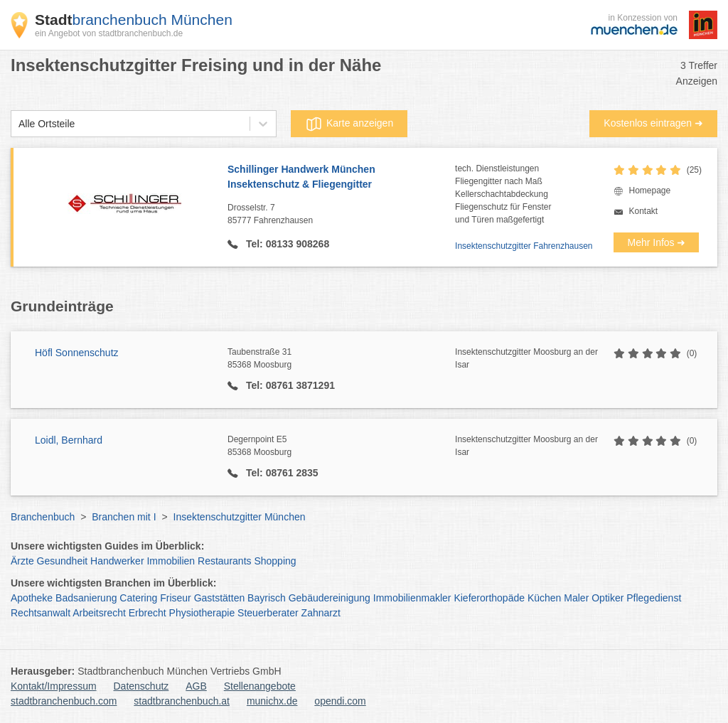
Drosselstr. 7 (341, 215)
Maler (576, 598)
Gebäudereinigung (330, 598)
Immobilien (171, 561)
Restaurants (224, 561)
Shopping (275, 561)
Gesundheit (63, 561)
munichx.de (272, 701)
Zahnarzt (321, 613)
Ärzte (22, 561)
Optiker (607, 598)
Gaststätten (220, 598)
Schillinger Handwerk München (341, 178)
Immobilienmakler (412, 598)
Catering (138, 598)
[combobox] (18, 124)
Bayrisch (267, 598)
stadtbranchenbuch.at (182, 701)
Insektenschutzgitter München (240, 517)
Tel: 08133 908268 (286, 244)
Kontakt (643, 211)
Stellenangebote (260, 686)
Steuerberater (268, 613)
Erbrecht (148, 613)
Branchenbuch (43, 517)
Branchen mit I (124, 517)
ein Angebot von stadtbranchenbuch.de (109, 33)
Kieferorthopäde (489, 598)
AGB (196, 686)
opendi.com (340, 701)
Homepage (649, 191)
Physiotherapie (202, 613)
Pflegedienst (654, 598)
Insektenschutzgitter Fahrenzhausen (524, 246)
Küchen (544, 598)
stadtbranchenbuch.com (64, 701)
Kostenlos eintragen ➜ (653, 123)
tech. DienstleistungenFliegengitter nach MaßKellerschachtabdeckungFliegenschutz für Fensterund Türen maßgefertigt (503, 194)
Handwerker (117, 561)
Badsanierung (86, 598)
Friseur (176, 598)
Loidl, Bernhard (69, 440)
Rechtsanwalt (41, 613)
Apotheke (32, 598)
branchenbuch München (134, 20)
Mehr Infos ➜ (656, 242)
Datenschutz (141, 686)
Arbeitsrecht (99, 613)
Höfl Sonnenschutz (77, 353)
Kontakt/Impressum (54, 686)
